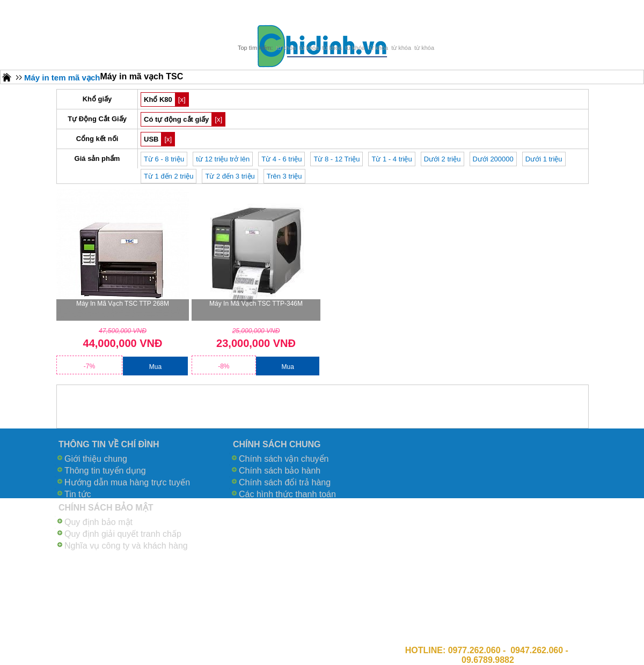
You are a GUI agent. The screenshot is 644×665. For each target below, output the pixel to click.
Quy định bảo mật (98, 522)
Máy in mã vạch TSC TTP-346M (256, 304)
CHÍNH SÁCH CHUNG (277, 444)
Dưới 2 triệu (442, 159)
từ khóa (286, 48)
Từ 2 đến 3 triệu (230, 176)
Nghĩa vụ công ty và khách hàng (126, 546)
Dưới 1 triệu (544, 159)
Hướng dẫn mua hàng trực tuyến (127, 482)
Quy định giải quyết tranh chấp (123, 534)
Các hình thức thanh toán (287, 494)
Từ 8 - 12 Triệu (336, 159)
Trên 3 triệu (284, 176)
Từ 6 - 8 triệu (164, 159)
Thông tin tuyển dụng (105, 471)
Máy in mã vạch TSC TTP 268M (123, 304)
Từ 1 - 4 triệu (391, 159)
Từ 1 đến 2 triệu (169, 176)
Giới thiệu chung (96, 459)
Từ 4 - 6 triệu (281, 159)
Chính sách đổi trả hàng (285, 482)
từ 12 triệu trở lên (223, 159)
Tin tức (78, 494)
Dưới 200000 (493, 159)
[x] (182, 99)
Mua (155, 367)
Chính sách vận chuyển (284, 459)
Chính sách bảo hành (280, 471)
